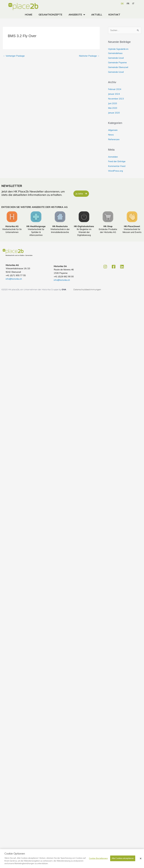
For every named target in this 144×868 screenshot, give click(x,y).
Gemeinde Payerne (117, 63)
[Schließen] (141, 860)
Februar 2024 (115, 89)
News (111, 135)
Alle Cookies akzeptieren (123, 860)
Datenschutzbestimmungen (87, 290)
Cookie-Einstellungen (98, 860)
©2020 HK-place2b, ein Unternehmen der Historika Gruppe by (32, 290)
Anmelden (113, 157)
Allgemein (113, 130)
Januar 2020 (114, 113)
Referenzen (114, 139)
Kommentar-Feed (117, 166)
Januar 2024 (114, 94)
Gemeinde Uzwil (116, 58)
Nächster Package (89, 56)
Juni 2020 (113, 103)
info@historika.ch (14, 279)
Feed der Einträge (117, 161)
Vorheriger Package (14, 56)
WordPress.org (115, 171)
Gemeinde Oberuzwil (118, 67)
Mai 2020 (113, 108)
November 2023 (116, 99)
